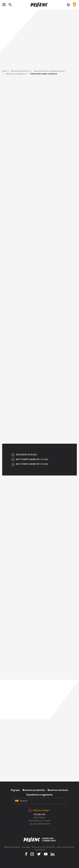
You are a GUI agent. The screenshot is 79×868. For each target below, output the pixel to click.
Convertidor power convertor (44, 74)
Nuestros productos (20, 71)
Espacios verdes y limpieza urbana (49, 71)
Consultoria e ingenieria (39, 795)
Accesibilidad (40, 850)
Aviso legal (26, 847)
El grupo (15, 790)
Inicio (5, 71)
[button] (68, 5)
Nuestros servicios (58, 790)
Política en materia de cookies (43, 847)
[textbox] (40, 801)
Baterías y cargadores (16, 74)
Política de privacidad (65, 847)
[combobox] (40, 801)
